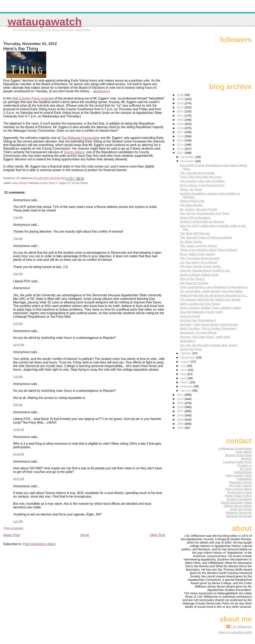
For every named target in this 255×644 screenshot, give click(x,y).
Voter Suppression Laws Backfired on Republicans (214, 287)
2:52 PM (18, 274)
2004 (181, 424)
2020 (181, 120)
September (188, 357)
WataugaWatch (45, 22)
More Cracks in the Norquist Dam (202, 185)
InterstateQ (244, 479)
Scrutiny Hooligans (239, 499)
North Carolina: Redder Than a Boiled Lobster (211, 308)
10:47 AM (19, 479)
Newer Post (11, 535)
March (185, 382)
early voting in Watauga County (30, 183)
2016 (181, 136)
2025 (181, 99)
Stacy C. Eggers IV (59, 183)
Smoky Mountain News (236, 502)
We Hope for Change (194, 283)
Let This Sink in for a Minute (199, 262)
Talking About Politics (238, 506)
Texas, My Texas (191, 189)
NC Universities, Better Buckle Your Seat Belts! (211, 291)
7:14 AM (18, 377)
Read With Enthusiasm (195, 218)
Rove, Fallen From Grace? (198, 254)
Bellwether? (188, 341)
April (184, 378)
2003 (181, 428)
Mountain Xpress (240, 482)
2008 (181, 407)
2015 (181, 140)
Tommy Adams (74, 152)
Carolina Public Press (237, 462)
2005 (181, 419)
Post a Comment (14, 528)
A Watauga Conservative (235, 448)
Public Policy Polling (238, 496)
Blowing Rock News (238, 455)
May (184, 374)
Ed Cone (246, 469)
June (184, 370)
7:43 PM (18, 217)
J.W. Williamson (241, 627)
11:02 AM (19, 429)
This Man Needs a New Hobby (200, 266)
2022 (181, 111)
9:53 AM (18, 405)
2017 (181, 132)
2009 (181, 403)
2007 (181, 411)
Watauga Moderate (239, 516)
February (187, 386)
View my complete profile (235, 632)
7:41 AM (18, 238)
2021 (181, 115)
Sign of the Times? (192, 279)
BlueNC (247, 458)
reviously (102, 91)
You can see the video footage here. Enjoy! (209, 345)
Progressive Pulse (240, 492)
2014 (181, 145)
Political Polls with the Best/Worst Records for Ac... (214, 295)
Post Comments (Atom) (39, 544)
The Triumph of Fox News (197, 173)
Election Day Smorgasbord (198, 320)
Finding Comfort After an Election (202, 222)
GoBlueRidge (243, 472)
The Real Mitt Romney (195, 233)
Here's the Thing (191, 349)
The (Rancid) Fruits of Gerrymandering (206, 237)
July (184, 366)
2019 (181, 124)
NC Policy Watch (241, 486)
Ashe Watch (244, 452)
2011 (181, 395)
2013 (181, 149)
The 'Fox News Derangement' (200, 258)
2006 (181, 415)
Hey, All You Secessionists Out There (205, 213)
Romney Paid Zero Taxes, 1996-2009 (205, 337)
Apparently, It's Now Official (198, 333)
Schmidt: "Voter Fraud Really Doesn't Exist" (209, 324)
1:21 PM (18, 521)
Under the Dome (241, 509)
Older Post (157, 535)
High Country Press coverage (33, 98)
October (186, 353)
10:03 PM (19, 345)
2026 (181, 95)
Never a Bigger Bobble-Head (199, 275)
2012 (181, 153)
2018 (181, 128)
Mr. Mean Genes (191, 242)
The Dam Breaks (191, 205)
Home (85, 535)
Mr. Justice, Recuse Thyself (198, 209)
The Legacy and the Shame (199, 246)
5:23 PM (18, 324)
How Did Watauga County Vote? (202, 312)
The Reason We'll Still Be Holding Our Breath (210, 300)
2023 (181, 107)
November (188, 161)
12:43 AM (19, 454)
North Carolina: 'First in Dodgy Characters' (208, 328)
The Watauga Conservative (80, 138)
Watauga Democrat (239, 513)
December (188, 157)
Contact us (245, 465)
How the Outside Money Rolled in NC (205, 270)
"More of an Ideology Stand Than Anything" (209, 250)
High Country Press (239, 475)
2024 (181, 103)
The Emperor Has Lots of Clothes (202, 181)
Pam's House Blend (239, 489)
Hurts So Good (190, 316)
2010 (181, 399)
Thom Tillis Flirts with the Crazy (201, 177)
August (186, 362)
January (186, 390)
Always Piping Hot (192, 201)
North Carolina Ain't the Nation (200, 304)
